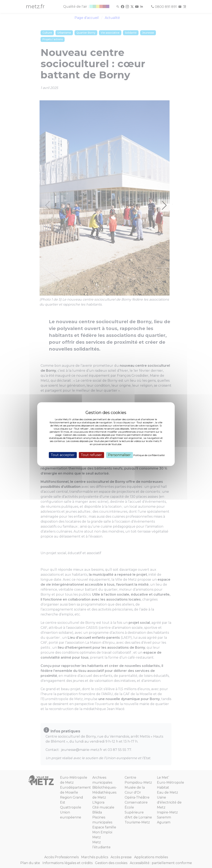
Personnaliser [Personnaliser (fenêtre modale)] (119, 455)
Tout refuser (91, 455)
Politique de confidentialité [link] (149, 455)
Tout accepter (63, 455)
